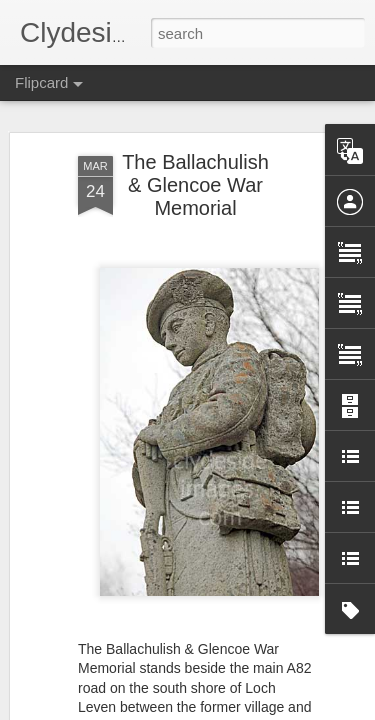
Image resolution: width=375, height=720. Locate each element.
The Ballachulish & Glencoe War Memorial (195, 183)
